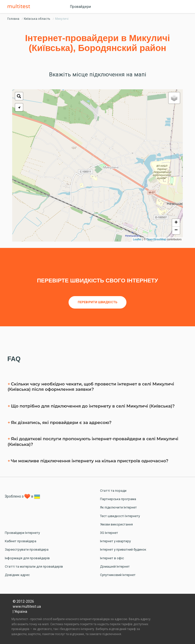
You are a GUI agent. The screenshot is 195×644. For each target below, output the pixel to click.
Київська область (37, 19)
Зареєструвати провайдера (27, 549)
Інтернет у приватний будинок (123, 549)
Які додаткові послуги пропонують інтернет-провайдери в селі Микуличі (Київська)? (93, 442)
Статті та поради (113, 491)
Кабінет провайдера (21, 541)
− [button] (176, 230)
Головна (13, 19)
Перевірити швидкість (97, 302)
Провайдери (80, 7)
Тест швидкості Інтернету (120, 516)
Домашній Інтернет (115, 566)
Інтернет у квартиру (115, 541)
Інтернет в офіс (112, 558)
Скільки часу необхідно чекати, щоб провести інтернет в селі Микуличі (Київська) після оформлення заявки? (91, 387)
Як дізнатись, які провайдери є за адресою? (61, 422)
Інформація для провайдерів (27, 558)
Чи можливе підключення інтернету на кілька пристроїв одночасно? (90, 461)
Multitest (20, 7)
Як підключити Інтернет (118, 507)
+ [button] (176, 223)
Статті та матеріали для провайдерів (34, 566)
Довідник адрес (17, 575)
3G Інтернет (109, 533)
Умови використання (116, 524)
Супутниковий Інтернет (118, 575)
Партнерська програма (118, 499)
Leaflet (137, 239)
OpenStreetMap (156, 239)
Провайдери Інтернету (22, 533)
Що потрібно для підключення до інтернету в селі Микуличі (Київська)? (93, 406)
